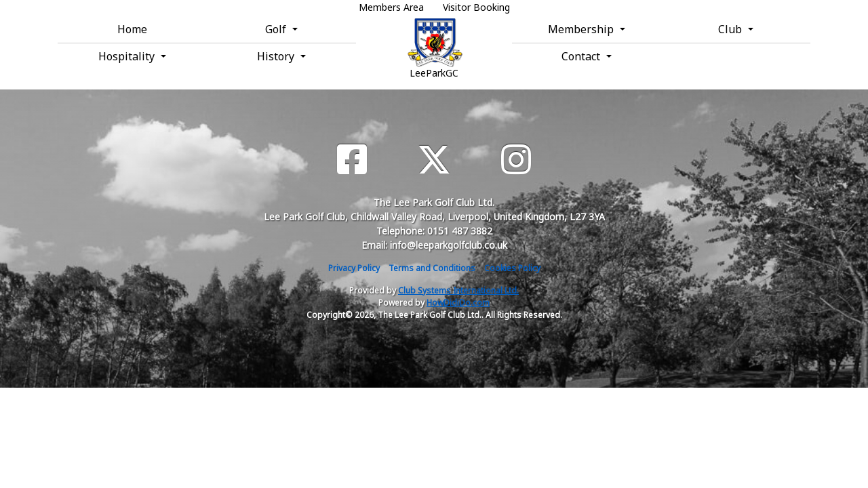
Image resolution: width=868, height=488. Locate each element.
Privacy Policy (354, 268)
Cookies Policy (512, 268)
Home (132, 29)
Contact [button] (582, 56)
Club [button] (731, 29)
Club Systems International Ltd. (458, 290)
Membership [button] (582, 29)
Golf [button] (277, 29)
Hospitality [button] (128, 56)
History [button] (277, 56)
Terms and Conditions (432, 268)
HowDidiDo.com (458, 303)
